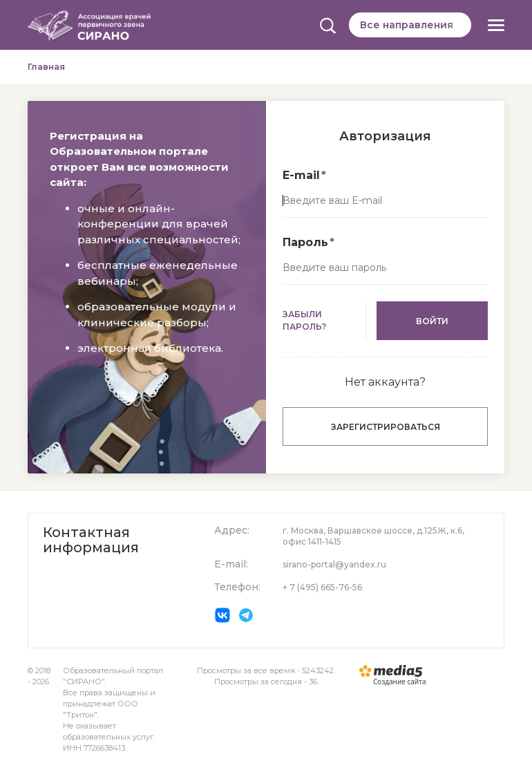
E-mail (301, 175)
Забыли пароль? (304, 320)
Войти (432, 321)
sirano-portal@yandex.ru (334, 564)
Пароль (305, 242)
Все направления (407, 25)
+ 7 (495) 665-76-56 (322, 587)
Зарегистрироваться (386, 427)
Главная (46, 67)
